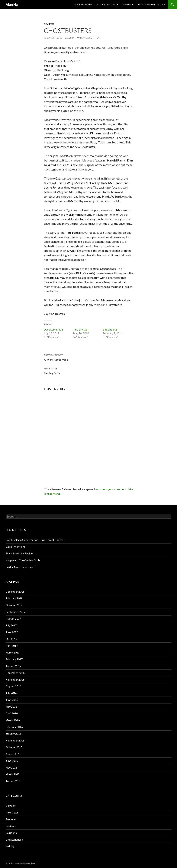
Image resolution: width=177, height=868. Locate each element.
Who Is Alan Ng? (83, 4)
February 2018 (14, 598)
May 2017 (11, 639)
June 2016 (12, 700)
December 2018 (15, 592)
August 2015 (13, 754)
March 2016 (13, 720)
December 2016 (15, 673)
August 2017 (13, 619)
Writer (127, 4)
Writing (10, 846)
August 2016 (13, 686)
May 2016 (11, 707)
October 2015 (14, 747)
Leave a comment (91, 38)
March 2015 (13, 774)
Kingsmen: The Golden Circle (23, 560)
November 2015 (15, 740)
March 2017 (13, 652)
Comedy (11, 806)
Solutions (11, 833)
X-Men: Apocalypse (88, 357)
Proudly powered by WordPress (22, 863)
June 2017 (12, 632)
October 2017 (14, 605)
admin (71, 38)
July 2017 (11, 625)
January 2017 (13, 666)
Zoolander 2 (110, 329)
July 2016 (11, 693)
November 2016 (15, 680)
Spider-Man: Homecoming (21, 567)
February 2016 (14, 727)
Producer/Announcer (151, 4)
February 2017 (14, 659)
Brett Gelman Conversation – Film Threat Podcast (35, 540)
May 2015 (11, 768)
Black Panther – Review (19, 553)
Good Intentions (16, 547)
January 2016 (13, 734)
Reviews (49, 24)
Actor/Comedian (106, 4)
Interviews (12, 812)
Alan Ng (12, 5)
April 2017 (12, 646)
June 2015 (12, 761)
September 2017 (16, 612)
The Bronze (80, 329)
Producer (11, 819)
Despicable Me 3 (54, 329)
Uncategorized (14, 840)
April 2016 (12, 713)
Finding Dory (88, 371)
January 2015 (13, 781)
